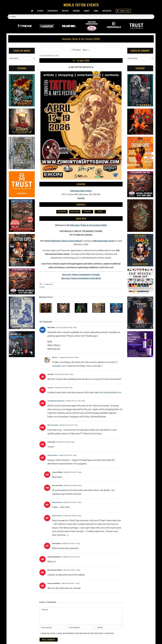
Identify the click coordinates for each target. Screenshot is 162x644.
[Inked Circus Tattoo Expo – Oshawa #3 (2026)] (46, 304)
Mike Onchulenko (53, 425)
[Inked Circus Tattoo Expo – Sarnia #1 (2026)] (63, 304)
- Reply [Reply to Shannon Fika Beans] (77, 583)
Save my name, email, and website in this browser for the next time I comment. (78, 633)
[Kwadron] (47, 23)
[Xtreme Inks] (25, 23)
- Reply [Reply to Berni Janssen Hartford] (78, 570)
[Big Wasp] (140, 110)
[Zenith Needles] (22, 110)
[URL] (109, 627)
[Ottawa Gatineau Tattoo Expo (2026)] (116, 304)
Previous (77, 50)
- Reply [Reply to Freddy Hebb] (72, 442)
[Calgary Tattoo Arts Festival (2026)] (99, 304)
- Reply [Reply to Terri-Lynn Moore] (80, 485)
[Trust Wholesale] (136, 23)
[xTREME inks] (140, 270)
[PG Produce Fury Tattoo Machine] (140, 333)
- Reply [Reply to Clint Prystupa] (78, 544)
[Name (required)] (53, 627)
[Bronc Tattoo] (22, 333)
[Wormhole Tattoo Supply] (114, 23)
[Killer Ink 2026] (69, 23)
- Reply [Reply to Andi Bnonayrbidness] (78, 557)
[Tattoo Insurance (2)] (22, 270)
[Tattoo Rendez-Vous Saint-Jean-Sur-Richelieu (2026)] (81, 304)
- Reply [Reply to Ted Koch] (70, 388)
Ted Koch (50, 388)
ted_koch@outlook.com (110, 392)
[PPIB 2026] (92, 23)
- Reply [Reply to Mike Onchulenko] (76, 425)
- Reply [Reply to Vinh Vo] (76, 357)
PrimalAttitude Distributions (56, 401)
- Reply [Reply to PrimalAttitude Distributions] (83, 401)
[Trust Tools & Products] (22, 173)
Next (85, 50)
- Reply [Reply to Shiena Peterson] (74, 455)
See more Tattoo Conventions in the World (81, 278)
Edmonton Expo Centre (81, 191)
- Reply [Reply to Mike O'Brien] (75, 328)
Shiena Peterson (52, 455)
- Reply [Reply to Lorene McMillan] (79, 472)
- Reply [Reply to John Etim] (71, 374)
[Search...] (81, 17)
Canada (81, 198)
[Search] (9, 17)
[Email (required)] (81, 627)
